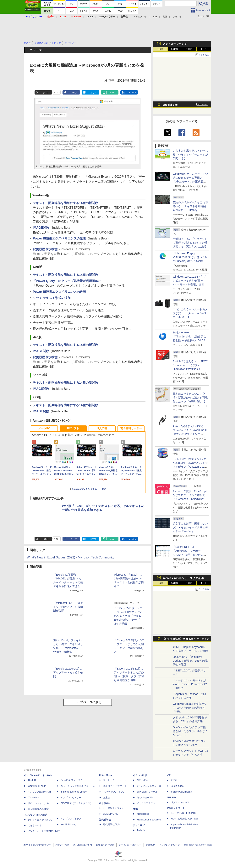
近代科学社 (105, 820)
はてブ (93, 93)
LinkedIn (132, 93)
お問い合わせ (62, 845)
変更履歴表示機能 (45, 249)
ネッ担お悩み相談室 (38, 809)
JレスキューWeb (145, 798)
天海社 (174, 780)
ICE (169, 775)
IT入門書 (102, 428)
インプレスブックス (71, 819)
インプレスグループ (169, 845)
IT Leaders (33, 798)
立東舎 (107, 798)
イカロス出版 (140, 775)
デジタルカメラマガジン (41, 820)
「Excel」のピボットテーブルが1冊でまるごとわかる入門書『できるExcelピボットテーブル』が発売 (128, 616)
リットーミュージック (115, 780)
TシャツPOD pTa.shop (183, 813)
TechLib (141, 830)
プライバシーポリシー (130, 845)
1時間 (160, 49)
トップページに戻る (88, 702)
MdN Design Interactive (149, 820)
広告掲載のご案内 (83, 845)
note (112, 93)
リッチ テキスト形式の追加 (52, 298)
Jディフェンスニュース (149, 786)
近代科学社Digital (112, 824)
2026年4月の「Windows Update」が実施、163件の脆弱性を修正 (190, 661)
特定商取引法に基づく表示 (198, 845)
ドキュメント (140, 17)
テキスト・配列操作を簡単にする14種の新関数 (65, 203)
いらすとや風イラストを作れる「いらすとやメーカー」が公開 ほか (190, 154)
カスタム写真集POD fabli (184, 819)
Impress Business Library (74, 792)
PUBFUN (172, 798)
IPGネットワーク (176, 808)
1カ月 (204, 49)
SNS (155, 17)
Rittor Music (106, 775)
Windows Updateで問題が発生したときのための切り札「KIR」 (190, 708)
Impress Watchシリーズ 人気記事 (183, 578)
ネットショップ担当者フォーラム (78, 786)
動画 (165, 17)
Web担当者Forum (37, 786)
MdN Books (143, 814)
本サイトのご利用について (37, 845)
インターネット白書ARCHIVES (44, 831)
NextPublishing (68, 824)
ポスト (46, 93)
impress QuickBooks (181, 792)
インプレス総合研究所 (39, 792)
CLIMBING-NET (111, 814)
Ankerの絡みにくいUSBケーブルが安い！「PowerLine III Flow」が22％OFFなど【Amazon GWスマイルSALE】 (190, 434)
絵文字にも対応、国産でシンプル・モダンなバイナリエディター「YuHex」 (190, 527)
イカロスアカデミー (147, 803)
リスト (57, 93)
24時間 (175, 49)
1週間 (189, 49)
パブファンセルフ (180, 802)
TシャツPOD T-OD (114, 792)
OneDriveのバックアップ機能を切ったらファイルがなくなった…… (190, 731)
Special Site (170, 105)
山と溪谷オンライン (113, 808)
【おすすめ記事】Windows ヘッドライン (186, 639)
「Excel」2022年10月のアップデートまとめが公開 (68, 672)
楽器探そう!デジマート (115, 786)
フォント (177, 17)
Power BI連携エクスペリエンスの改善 (59, 238)
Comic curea (177, 786)
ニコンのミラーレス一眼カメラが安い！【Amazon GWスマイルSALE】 (190, 313)
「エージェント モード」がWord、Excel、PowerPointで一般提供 (190, 684)
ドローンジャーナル (38, 803)
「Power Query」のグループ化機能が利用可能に (67, 281)
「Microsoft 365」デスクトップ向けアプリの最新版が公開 (68, 607)
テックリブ (139, 825)
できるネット (35, 825)
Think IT (32, 780)
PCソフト (73, 428)
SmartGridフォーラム (72, 780)
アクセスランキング (175, 44)
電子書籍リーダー (131, 428)
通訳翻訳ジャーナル (147, 792)
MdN (135, 809)
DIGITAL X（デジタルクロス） (77, 803)
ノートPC (44, 428)
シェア (74, 93)
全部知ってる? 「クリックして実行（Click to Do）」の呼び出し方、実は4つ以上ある (190, 243)
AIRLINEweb (143, 780)
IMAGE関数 (41, 228)
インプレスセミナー (71, 798)
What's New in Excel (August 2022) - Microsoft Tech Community (71, 557)
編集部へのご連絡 (105, 845)
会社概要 (150, 845)
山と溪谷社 (105, 803)
